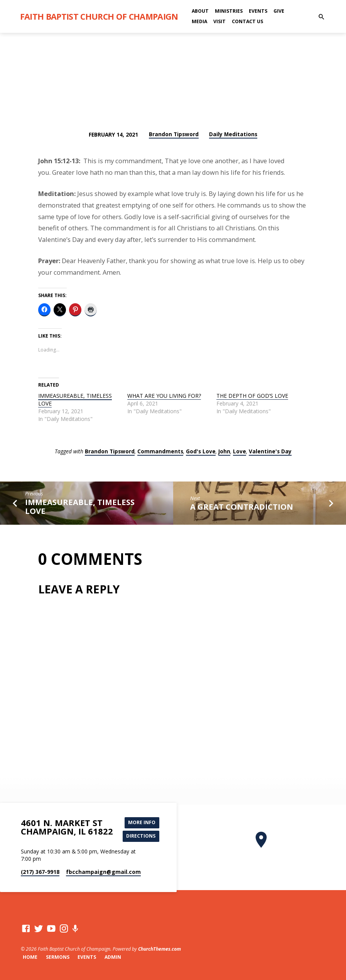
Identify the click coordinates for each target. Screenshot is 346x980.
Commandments (160, 451)
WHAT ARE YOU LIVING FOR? (164, 396)
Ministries (229, 11)
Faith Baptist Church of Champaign (99, 16)
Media (199, 21)
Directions (141, 836)
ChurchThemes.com (159, 949)
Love (240, 451)
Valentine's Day (270, 451)
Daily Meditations (233, 134)
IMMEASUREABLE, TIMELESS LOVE (75, 400)
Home (30, 957)
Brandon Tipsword (174, 134)
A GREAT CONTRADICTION (242, 507)
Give (279, 11)
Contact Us (247, 21)
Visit (219, 21)
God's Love (201, 451)
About (200, 11)
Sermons (58, 957)
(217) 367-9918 (40, 872)
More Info (142, 822)
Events (258, 11)
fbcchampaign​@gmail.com (103, 872)
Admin (113, 957)
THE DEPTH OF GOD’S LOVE (252, 396)
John (224, 451)
